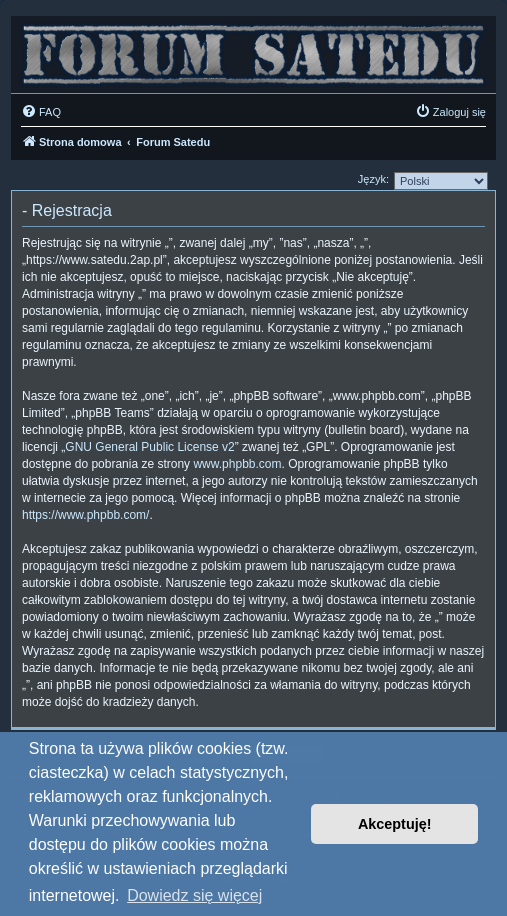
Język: (373, 179)
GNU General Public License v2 (149, 447)
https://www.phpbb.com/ (85, 515)
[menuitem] (41, 112)
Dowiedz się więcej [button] (194, 895)
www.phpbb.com (237, 464)
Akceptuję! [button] (395, 824)
